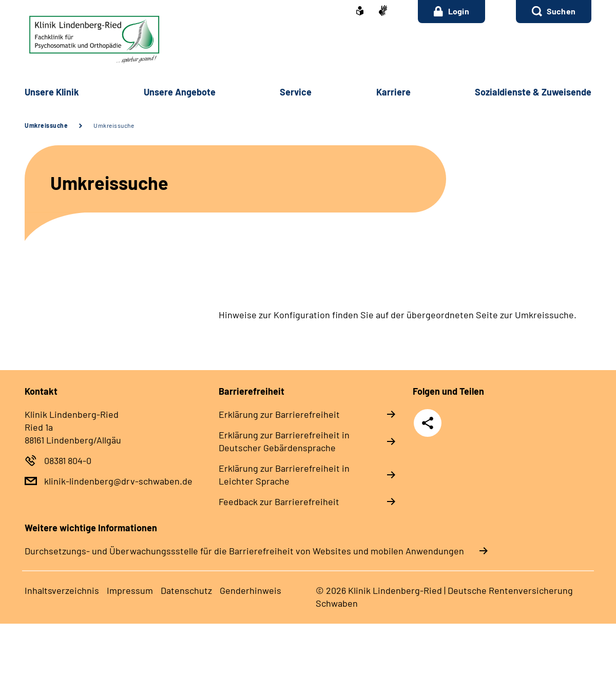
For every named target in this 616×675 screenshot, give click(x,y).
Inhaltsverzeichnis (62, 590)
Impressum (130, 590)
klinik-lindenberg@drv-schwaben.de (118, 481)
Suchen (561, 11)
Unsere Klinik (52, 92)
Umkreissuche (46, 125)
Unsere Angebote (180, 92)
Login (451, 11)
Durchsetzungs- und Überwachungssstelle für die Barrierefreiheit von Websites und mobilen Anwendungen (244, 551)
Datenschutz (186, 590)
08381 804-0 (68, 460)
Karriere (393, 92)
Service (296, 92)
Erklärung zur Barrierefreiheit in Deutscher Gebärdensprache (284, 441)
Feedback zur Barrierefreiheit (279, 502)
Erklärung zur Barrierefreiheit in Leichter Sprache (284, 475)
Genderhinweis (251, 590)
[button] (554, 12)
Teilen (428, 423)
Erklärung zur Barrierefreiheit (279, 414)
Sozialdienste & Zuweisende (533, 92)
